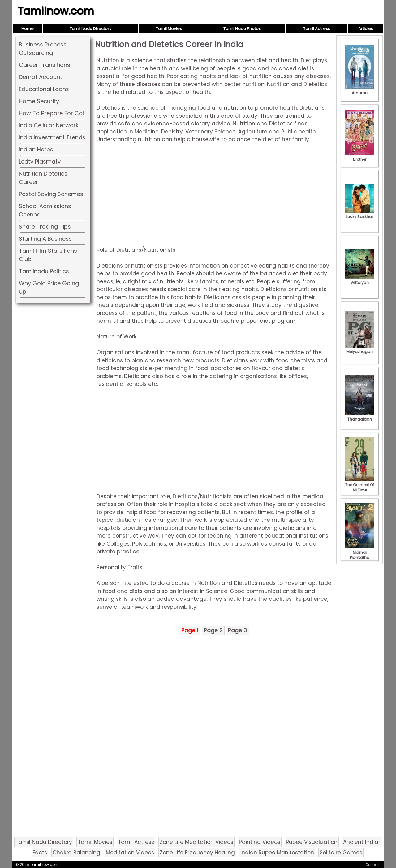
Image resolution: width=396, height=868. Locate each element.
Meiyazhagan (359, 349)
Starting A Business (45, 239)
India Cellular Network (49, 125)
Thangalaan (359, 417)
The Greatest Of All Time (359, 485)
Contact (372, 865)
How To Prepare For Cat (52, 113)
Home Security (39, 101)
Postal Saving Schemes (51, 194)
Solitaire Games (341, 853)
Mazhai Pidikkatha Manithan (359, 555)
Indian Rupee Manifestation (277, 853)
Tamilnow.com (56, 11)
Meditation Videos (130, 853)
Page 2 (213, 630)
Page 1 (190, 630)
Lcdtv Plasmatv (40, 161)
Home (28, 29)
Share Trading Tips (45, 227)
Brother (359, 157)
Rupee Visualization (312, 842)
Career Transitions (45, 65)
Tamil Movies (169, 29)
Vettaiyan (359, 280)
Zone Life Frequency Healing (197, 853)
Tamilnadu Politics (44, 271)
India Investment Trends (52, 137)
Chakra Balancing (76, 853)
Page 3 (237, 630)
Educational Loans (44, 89)
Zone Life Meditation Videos (196, 842)
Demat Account (41, 77)
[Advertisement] (214, 195)
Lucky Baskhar (359, 214)
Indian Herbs (36, 149)
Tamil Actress (317, 29)
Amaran (359, 90)
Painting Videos (260, 842)
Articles (366, 29)
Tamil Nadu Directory (90, 29)
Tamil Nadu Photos (242, 29)
